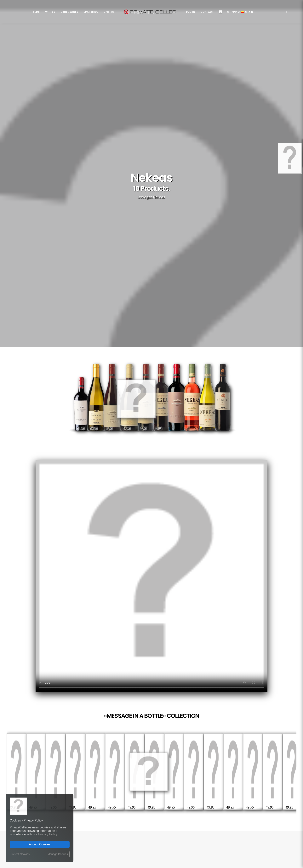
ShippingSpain (240, 12)
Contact (207, 12)
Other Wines (69, 12)
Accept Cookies (40, 844)
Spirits (109, 12)
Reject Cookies (20, 854)
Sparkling (91, 12)
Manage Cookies (58, 854)
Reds (36, 12)
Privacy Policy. (48, 834)
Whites (50, 12)
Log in (191, 12)
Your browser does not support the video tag (151, 576)
